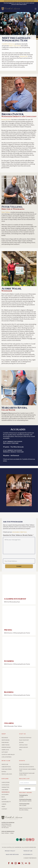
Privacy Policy (10, 851)
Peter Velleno (6, 212)
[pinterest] (12, 864)
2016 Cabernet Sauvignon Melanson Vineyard (13, 442)
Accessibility (28, 854)
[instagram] (16, 864)
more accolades (15, 459)
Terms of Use (28, 851)
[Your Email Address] (19, 561)
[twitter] (22, 864)
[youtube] (19, 864)
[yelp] (29, 864)
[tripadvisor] (26, 864)
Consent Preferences (30, 858)
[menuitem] (10, 737)
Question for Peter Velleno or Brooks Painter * (18, 535)
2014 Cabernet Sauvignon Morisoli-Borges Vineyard (13, 451)
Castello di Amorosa (8, 44)
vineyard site (23, 56)
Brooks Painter (6, 119)
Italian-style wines (15, 46)
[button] (36, 9)
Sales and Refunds (12, 854)
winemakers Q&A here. (20, 532)
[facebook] (9, 864)
